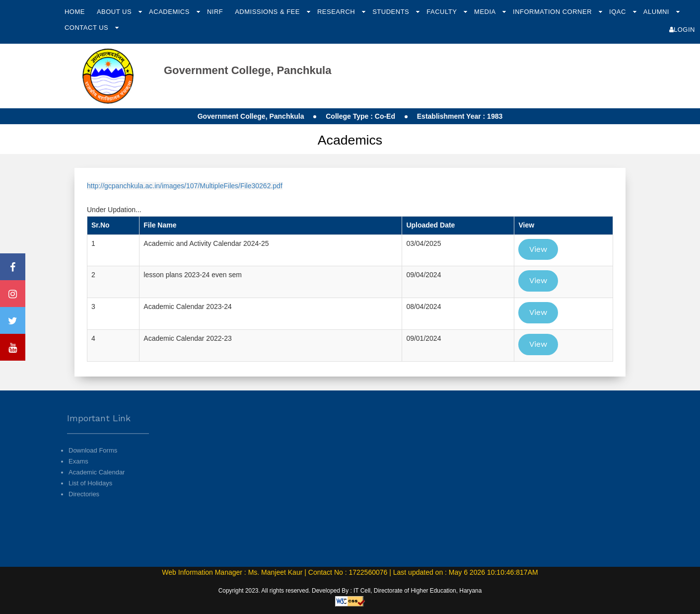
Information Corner (553, 12)
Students (392, 12)
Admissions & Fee (268, 12)
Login (682, 30)
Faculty (443, 12)
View (538, 249)
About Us (115, 12)
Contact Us (87, 28)
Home (75, 12)
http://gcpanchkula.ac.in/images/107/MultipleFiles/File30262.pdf (185, 186)
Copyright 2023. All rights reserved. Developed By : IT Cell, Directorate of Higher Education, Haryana (350, 591)
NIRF (215, 12)
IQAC (619, 12)
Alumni (657, 12)
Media (486, 12)
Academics (170, 12)
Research (337, 12)
